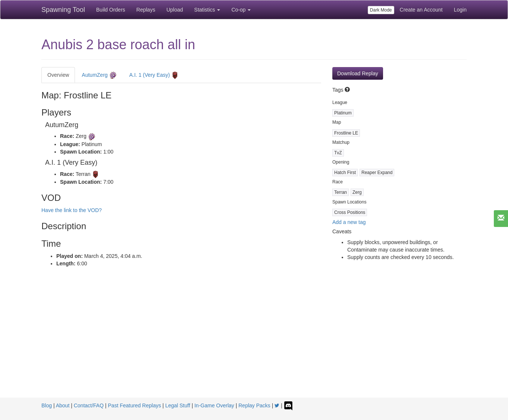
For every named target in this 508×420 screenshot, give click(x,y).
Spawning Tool (63, 10)
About (63, 405)
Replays (146, 10)
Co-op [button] (241, 10)
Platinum (343, 113)
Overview (58, 75)
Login (460, 10)
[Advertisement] (254, 342)
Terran (341, 192)
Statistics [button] (207, 10)
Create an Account (421, 10)
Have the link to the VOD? (72, 210)
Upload (175, 10)
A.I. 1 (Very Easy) (154, 75)
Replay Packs (254, 405)
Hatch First (345, 173)
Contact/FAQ (89, 405)
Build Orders (111, 10)
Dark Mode (381, 10)
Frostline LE (346, 133)
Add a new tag (349, 222)
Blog (47, 405)
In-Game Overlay (214, 405)
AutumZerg (99, 75)
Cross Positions (350, 212)
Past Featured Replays (134, 405)
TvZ (338, 153)
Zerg (357, 192)
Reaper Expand (377, 173)
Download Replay (358, 73)
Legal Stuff (178, 405)
